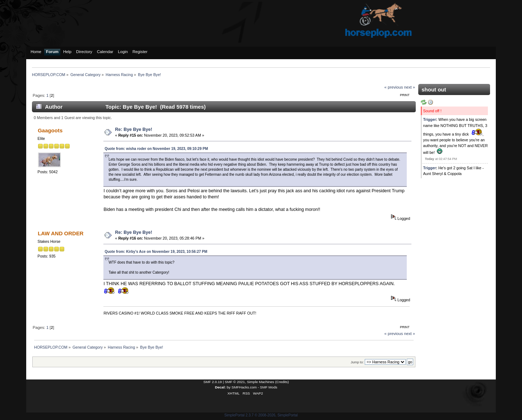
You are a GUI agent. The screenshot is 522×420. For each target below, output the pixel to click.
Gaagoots (50, 130)
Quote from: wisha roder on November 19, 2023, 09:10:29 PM (156, 149)
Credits (282, 382)
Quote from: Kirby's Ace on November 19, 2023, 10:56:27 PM (156, 252)
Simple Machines (261, 382)
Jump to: (357, 362)
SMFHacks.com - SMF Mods (254, 387)
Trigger (430, 119)
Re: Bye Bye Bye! (134, 129)
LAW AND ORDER (61, 233)
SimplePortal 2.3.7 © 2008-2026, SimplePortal (261, 415)
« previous (394, 87)
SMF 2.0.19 (213, 382)
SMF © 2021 (235, 382)
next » (410, 87)
